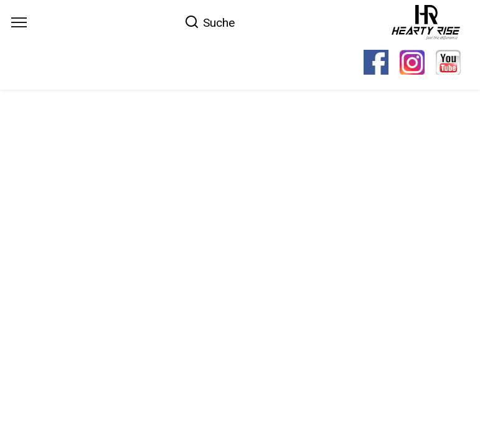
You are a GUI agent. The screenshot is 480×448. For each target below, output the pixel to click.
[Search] (209, 22)
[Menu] (19, 22)
